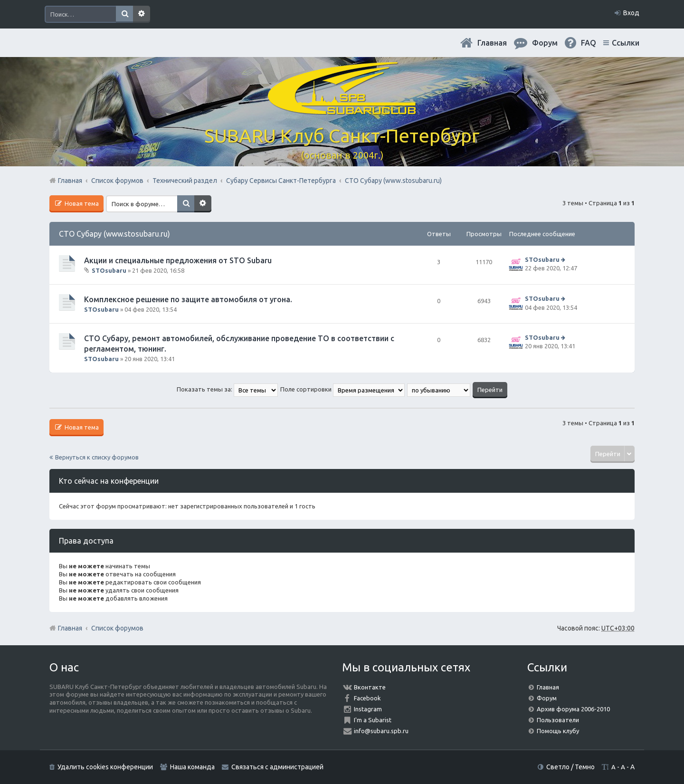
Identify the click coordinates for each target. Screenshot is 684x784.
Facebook (367, 698)
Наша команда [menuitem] (192, 767)
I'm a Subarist (373, 720)
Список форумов (117, 628)
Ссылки (626, 43)
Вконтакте (370, 687)
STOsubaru (109, 270)
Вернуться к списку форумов (97, 457)
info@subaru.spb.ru (381, 731)
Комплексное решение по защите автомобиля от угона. (188, 299)
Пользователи (558, 720)
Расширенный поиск (142, 14)
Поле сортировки (342, 389)
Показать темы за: (227, 389)
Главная (492, 43)
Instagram (368, 709)
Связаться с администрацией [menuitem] (277, 767)
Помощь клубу (558, 731)
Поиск (124, 14)
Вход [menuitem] (631, 13)
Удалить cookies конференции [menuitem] (105, 767)
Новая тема (81, 203)
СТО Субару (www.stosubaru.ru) (114, 234)
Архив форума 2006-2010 (573, 709)
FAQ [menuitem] (589, 43)
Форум (547, 698)
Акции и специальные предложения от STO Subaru (178, 260)
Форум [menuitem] (545, 43)
